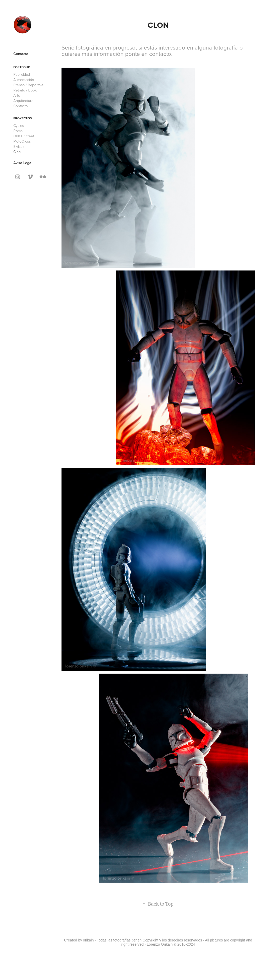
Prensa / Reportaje (28, 85)
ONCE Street (24, 136)
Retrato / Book (25, 90)
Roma (18, 131)
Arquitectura (23, 101)
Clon (17, 152)
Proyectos (23, 118)
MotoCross (22, 141)
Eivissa (19, 147)
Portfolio (22, 67)
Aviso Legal (23, 163)
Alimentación (24, 80)
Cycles (19, 126)
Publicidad (22, 74)
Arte (17, 95)
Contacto (21, 54)
